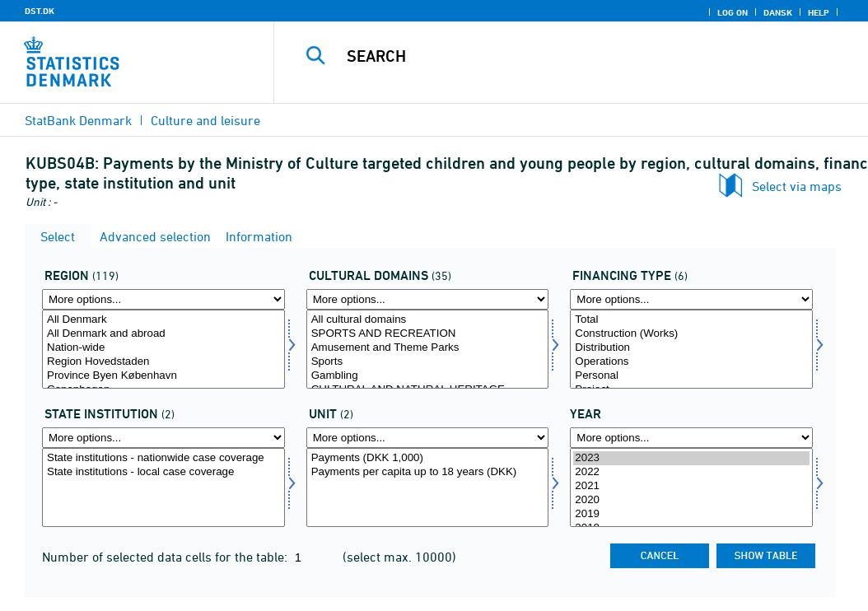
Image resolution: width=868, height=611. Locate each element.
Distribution (691, 348)
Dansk (778, 12)
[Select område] (163, 349)
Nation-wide (163, 348)
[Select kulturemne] (428, 349)
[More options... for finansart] (691, 299)
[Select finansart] (691, 349)
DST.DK (40, 11)
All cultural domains (428, 320)
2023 (691, 458)
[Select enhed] (428, 487)
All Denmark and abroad (163, 334)
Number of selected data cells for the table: (166, 557)
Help (819, 12)
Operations (691, 362)
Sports (428, 362)
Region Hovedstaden (163, 362)
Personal (691, 376)
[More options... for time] (691, 438)
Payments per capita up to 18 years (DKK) (428, 472)
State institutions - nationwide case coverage (163, 458)
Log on (733, 12)
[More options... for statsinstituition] (163, 438)
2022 (691, 472)
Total (691, 320)
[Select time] (691, 487)
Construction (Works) (691, 334)
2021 (691, 486)
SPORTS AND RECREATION (428, 334)
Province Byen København (163, 376)
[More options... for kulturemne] (428, 299)
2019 (691, 514)
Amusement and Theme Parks (428, 348)
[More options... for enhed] (428, 438)
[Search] (575, 56)
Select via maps (797, 186)
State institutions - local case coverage (163, 472)
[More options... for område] (163, 299)
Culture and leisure (205, 120)
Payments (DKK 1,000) (428, 458)
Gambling (428, 376)
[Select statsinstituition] (163, 487)
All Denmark (163, 320)
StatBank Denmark (78, 120)
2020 (691, 500)
